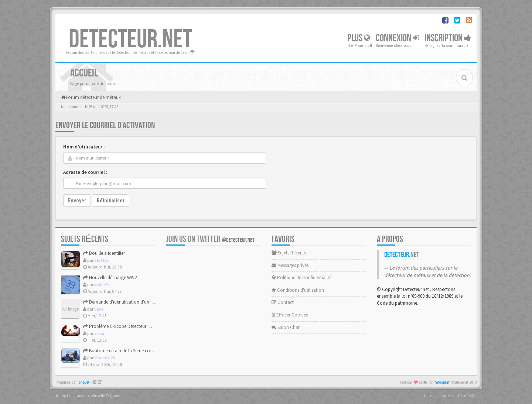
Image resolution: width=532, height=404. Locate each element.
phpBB (84, 382)
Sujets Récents (289, 253)
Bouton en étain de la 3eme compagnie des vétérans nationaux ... (151, 351)
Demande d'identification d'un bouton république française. (145, 302)
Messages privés (290, 265)
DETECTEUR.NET (130, 40)
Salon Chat (286, 327)
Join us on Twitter (210, 239)
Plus (359, 38)
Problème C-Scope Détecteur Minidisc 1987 (128, 326)
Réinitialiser (111, 201)
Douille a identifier (104, 253)
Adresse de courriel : (85, 172)
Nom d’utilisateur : (84, 147)
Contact (283, 302)
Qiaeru (116, 396)
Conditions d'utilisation (298, 290)
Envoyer (77, 201)
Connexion (397, 38)
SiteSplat (442, 382)
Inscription (448, 38)
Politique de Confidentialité (301, 278)
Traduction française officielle (80, 396)
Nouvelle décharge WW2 (110, 278)
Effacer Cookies (290, 315)
